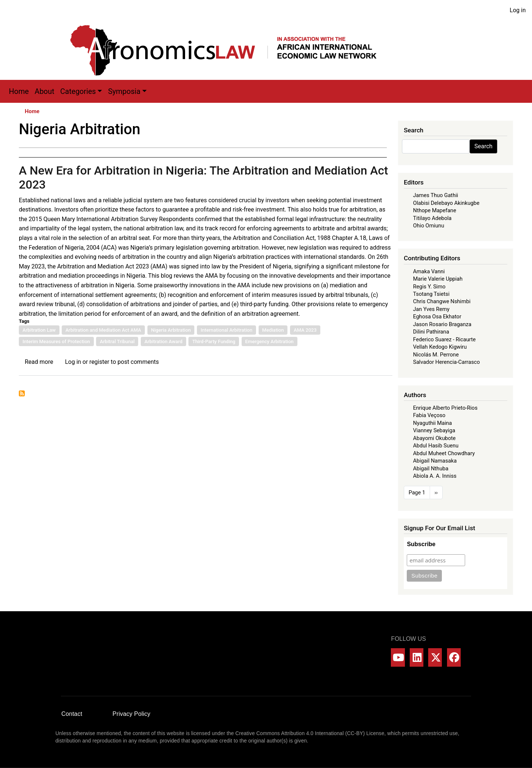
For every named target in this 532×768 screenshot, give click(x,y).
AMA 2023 (305, 330)
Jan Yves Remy (431, 309)
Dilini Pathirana (431, 332)
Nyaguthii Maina (432, 423)
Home (19, 91)
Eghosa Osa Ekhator (437, 317)
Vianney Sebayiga (434, 430)
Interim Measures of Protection (56, 341)
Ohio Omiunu (429, 226)
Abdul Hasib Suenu (436, 446)
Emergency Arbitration (270, 341)
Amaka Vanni (429, 271)
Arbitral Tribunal (117, 341)
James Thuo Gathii (436, 195)
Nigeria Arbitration (171, 330)
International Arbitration (226, 330)
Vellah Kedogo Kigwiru (440, 347)
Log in (518, 10)
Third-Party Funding (214, 341)
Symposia (124, 91)
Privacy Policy (132, 714)
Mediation (273, 330)
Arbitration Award (163, 341)
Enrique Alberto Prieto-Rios (445, 408)
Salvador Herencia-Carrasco (446, 362)
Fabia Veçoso (429, 415)
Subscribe (421, 544)
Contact (72, 714)
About (45, 91)
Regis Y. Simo (429, 287)
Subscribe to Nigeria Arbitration (22, 393)
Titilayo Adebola (432, 218)
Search (483, 146)
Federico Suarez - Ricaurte (444, 339)
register (99, 362)
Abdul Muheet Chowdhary (444, 453)
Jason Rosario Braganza (442, 324)
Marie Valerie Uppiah (438, 279)
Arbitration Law (39, 330)
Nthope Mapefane (435, 210)
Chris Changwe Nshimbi (442, 301)
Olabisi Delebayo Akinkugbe (446, 203)
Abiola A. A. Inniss (435, 476)
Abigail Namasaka (435, 461)
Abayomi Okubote (434, 438)
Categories (78, 91)
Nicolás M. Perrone (436, 355)
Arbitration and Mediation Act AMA (103, 330)
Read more (39, 362)
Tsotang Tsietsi (431, 294)
